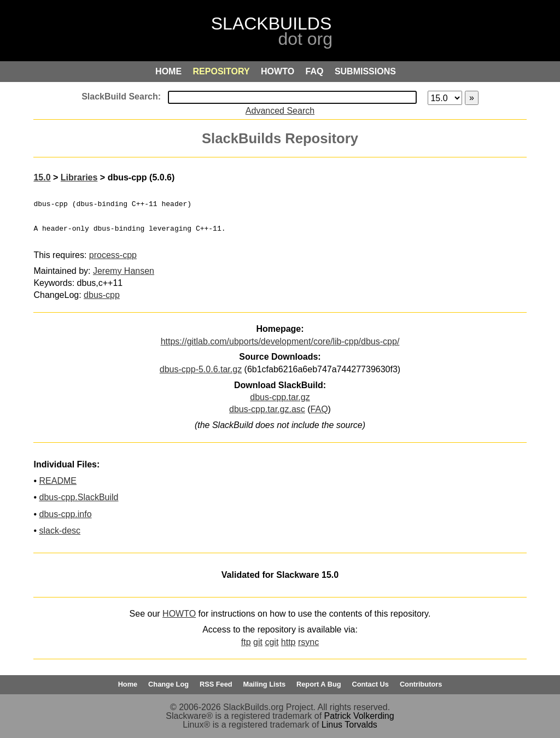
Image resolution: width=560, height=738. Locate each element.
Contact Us (370, 684)
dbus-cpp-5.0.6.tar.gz (201, 369)
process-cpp (113, 255)
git (258, 642)
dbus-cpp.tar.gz (280, 397)
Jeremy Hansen (124, 271)
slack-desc (60, 531)
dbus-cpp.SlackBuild (78, 497)
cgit (272, 642)
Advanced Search (280, 111)
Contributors (421, 684)
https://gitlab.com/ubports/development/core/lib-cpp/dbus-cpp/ (280, 341)
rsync (308, 642)
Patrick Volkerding (359, 716)
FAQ (319, 409)
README (57, 481)
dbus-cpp (102, 295)
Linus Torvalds (349, 725)
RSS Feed (216, 684)
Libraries (79, 177)
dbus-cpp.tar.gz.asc (267, 409)
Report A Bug (319, 684)
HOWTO (179, 614)
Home (128, 684)
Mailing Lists (265, 684)
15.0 (42, 177)
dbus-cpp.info (65, 514)
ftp (246, 642)
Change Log (168, 684)
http (288, 642)
